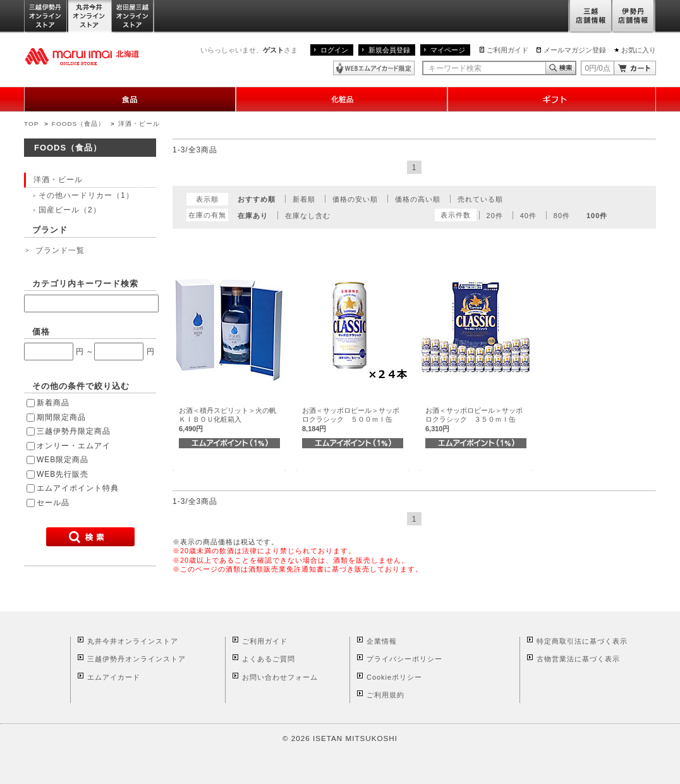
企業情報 (382, 641)
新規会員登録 (389, 50)
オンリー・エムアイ (74, 446)
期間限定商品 (61, 417)
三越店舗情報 (590, 17)
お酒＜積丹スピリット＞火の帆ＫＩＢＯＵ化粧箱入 (228, 420)
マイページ (448, 50)
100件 (597, 216)
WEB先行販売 (63, 474)
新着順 (304, 199)
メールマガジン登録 (575, 50)
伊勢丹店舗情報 (634, 17)
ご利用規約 (386, 695)
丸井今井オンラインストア (90, 17)
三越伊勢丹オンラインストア (46, 17)
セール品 (53, 503)
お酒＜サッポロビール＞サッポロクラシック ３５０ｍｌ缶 (474, 420)
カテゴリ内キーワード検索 (85, 284)
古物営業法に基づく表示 (578, 659)
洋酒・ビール (139, 124)
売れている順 (480, 199)
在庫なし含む (308, 216)
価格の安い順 (355, 199)
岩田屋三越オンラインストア (133, 17)
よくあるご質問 (269, 659)
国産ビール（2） (70, 210)
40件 (528, 216)
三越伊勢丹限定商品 (74, 431)
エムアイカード (114, 677)
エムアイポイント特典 (78, 488)
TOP (31, 124)
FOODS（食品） (78, 124)
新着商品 (53, 403)
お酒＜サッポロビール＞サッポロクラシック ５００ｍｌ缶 (351, 420)
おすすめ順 (257, 199)
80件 (562, 216)
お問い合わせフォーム (280, 677)
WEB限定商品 (63, 460)
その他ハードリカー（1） (86, 195)
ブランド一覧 (60, 250)
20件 (495, 216)
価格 (41, 332)
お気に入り (639, 50)
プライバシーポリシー (404, 659)
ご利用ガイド (507, 50)
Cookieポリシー (394, 677)
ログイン (334, 50)
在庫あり (253, 216)
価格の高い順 (418, 199)
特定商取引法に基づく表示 (582, 641)
